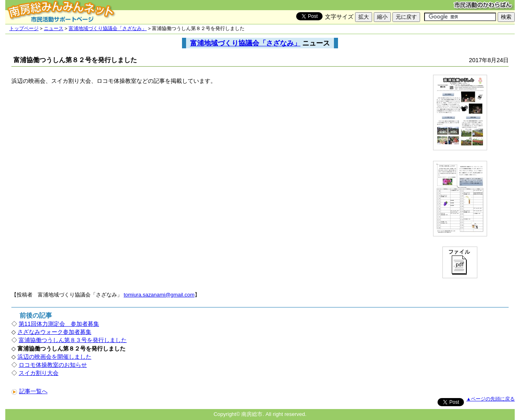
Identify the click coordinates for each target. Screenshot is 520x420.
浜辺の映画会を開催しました (54, 357)
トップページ (24, 28)
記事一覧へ (29, 391)
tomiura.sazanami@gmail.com (159, 295)
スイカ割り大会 (39, 373)
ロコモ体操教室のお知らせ (53, 365)
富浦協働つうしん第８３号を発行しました (73, 340)
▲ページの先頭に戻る (491, 399)
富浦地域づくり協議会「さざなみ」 (108, 28)
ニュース (54, 28)
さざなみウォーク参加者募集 (54, 332)
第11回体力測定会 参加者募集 (59, 324)
